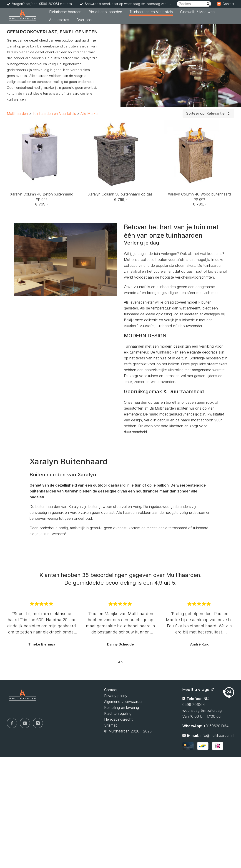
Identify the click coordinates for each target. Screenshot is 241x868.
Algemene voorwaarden (124, 702)
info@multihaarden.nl (217, 735)
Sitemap (111, 725)
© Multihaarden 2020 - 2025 (128, 731)
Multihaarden (17, 114)
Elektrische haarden (65, 12)
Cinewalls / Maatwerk (198, 12)
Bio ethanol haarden (105, 12)
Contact (111, 690)
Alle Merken (90, 114)
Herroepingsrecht (118, 719)
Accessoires (59, 20)
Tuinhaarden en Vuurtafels (151, 12)
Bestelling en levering (122, 707)
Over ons (84, 20)
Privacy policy (116, 696)
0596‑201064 (194, 705)
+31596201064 (216, 726)
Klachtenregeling (118, 713)
